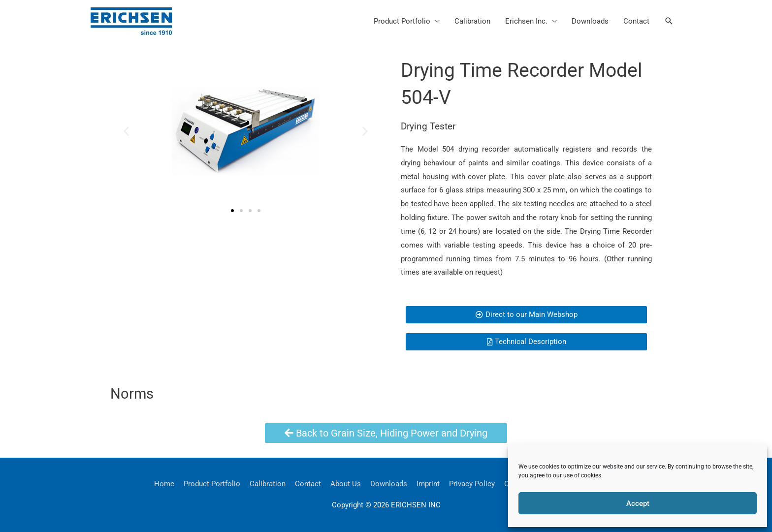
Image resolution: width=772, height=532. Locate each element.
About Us (346, 484)
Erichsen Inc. (526, 21)
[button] (669, 21)
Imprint (428, 484)
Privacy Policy (472, 484)
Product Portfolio (402, 21)
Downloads (590, 21)
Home (164, 484)
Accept (638, 503)
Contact (636, 21)
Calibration (472, 21)
